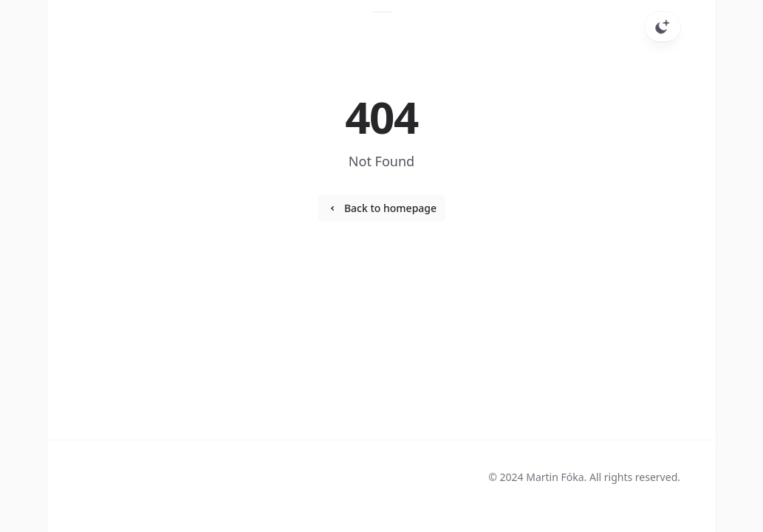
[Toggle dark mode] (663, 27)
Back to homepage (381, 208)
